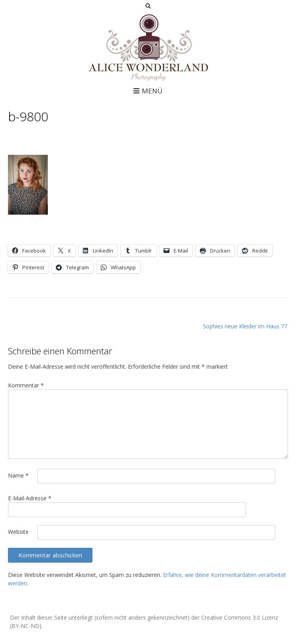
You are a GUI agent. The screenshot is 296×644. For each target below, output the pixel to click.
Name (18, 475)
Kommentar (26, 385)
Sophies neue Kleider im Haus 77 (245, 326)
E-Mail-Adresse (30, 498)
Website (18, 532)
